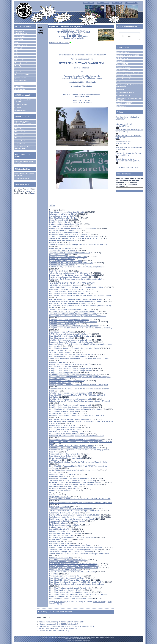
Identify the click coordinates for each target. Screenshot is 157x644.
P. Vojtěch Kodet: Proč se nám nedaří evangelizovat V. (70, 368)
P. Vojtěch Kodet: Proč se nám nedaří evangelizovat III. (71, 393)
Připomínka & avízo (57, 476)
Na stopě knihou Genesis (59, 226)
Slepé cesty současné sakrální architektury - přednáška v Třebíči (74, 549)
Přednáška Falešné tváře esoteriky (63, 324)
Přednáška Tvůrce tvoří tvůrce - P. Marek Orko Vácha (70, 336)
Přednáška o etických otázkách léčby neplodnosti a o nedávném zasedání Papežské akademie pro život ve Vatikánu (78, 595)
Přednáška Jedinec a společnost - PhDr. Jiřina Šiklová (70, 545)
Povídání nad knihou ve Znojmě (62, 240)
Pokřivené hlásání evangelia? (61, 490)
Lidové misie (19, 60)
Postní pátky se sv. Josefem (60, 249)
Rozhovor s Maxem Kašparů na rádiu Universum (68, 234)
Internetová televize (123, 67)
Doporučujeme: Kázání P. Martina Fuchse (65, 261)
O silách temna (55, 460)
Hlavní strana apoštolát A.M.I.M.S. (23, 101)
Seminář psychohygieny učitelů (61, 216)
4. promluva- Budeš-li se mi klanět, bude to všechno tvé (71, 509)
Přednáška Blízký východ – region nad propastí (68, 356)
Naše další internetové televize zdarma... (22, 148)
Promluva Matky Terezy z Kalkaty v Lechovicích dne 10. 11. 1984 (75, 515)
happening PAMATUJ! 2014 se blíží (63, 474)
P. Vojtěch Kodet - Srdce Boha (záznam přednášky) (69, 320)
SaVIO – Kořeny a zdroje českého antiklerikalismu (69, 334)
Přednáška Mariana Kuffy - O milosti (63, 218)
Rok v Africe (54, 574)
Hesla (16, 57)
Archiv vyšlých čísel (22, 178)
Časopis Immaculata (123, 79)
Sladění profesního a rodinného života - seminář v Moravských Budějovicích (79, 554)
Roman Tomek (59, 602)
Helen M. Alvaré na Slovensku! (61, 535)
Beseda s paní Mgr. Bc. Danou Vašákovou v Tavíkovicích (71, 275)
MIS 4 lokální (19, 138)
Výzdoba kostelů (20, 78)
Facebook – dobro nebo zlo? (60, 558)
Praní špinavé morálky (58, 255)
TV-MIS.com (103, 3)
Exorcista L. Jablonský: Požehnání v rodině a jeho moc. (71, 342)
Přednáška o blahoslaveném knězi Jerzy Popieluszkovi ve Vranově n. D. (77, 316)
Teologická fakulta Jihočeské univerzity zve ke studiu (70, 253)
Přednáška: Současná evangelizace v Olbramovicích (70, 291)
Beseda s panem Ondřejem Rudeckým (64, 232)
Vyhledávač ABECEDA (124, 103)
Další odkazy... (121, 106)
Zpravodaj (18, 48)
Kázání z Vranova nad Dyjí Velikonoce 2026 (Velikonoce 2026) (62, 622)
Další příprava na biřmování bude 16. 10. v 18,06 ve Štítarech (73, 564)
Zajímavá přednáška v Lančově (61, 531)
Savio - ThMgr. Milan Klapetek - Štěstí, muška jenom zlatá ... (73, 470)
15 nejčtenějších (20, 89)
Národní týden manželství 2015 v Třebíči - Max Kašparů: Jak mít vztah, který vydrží (66, 431)
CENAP (52, 495)
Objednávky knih (20, 110)
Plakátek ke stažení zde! (60, 43)
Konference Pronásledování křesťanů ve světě (67, 289)
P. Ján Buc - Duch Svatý (59, 271)
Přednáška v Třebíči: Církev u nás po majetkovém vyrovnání (73, 448)
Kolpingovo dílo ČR (123, 95)
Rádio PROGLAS (122, 64)
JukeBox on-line (122, 82)
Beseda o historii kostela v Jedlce (62, 425)
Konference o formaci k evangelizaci (63, 562)
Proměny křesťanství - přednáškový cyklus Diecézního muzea (73, 566)
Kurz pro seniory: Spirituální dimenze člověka (67, 521)
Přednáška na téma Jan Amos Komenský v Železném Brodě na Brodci (77, 584)
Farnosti (17, 42)
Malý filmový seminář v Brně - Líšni (63, 486)
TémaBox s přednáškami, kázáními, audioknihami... (129, 86)
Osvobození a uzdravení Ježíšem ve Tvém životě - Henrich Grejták (75, 301)
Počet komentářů (99, 602)
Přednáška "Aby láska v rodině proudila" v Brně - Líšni (70, 588)
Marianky (18, 66)
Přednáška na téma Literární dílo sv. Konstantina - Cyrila (71, 263)
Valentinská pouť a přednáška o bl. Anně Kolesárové (70, 273)
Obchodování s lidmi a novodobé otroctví (65, 533)
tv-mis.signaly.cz (29, 191)
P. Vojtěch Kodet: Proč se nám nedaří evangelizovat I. (70, 405)
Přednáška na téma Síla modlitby (62, 265)
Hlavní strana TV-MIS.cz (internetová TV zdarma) (23, 122)
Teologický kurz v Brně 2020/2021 (62, 251)
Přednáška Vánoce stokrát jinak (62, 338)
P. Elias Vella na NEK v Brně (60, 350)
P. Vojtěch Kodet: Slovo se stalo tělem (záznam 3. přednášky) (73, 322)
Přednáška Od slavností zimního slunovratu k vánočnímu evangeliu (75, 440)
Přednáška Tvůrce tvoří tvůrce (61, 366)
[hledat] (129, 36)
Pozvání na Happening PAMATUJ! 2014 (65, 488)
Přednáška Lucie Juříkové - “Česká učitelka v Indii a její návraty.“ (74, 348)
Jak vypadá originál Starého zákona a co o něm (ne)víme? (72, 480)
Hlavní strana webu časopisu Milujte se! (25, 175)
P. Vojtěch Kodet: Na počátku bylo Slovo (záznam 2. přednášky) (74, 326)
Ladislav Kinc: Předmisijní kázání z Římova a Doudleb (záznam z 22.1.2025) (67, 626)
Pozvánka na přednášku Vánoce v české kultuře (68, 257)
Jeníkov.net (120, 89)
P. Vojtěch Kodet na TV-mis (60, 222)
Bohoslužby (19, 39)
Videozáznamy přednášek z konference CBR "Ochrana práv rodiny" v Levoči (79, 358)
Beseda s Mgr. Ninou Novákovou (62, 259)
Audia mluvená (20, 144)
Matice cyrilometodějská (125, 76)
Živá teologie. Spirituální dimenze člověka (65, 458)
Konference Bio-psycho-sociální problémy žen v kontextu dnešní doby (76, 436)
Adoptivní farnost (21, 45)
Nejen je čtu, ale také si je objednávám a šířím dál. (125, 160)
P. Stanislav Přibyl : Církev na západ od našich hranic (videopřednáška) (77, 267)
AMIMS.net (88, 3)
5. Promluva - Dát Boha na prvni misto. (64, 513)
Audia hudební (20, 141)
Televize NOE (121, 61)
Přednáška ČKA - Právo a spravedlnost (64, 427)
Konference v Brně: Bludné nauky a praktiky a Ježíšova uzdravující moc (77, 279)
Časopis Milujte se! (123, 52)
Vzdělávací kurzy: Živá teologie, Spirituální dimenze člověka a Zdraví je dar (78, 385)
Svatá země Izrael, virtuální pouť (128, 73)
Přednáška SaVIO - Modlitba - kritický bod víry (67, 381)
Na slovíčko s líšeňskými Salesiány (63, 413)
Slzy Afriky (53, 472)
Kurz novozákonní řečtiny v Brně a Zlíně (65, 454)
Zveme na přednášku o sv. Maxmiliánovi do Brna (68, 310)
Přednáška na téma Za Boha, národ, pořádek (67, 293)
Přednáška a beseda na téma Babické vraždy (67, 212)
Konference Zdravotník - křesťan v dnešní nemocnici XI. (71, 478)
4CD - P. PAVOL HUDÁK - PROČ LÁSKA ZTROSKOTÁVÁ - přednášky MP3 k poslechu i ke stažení (72, 284)
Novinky (17, 126)
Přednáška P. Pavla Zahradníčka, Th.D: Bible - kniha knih (72, 354)
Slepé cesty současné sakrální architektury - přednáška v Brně (74, 568)
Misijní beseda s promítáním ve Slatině (64, 525)
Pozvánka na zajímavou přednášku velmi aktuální (69, 277)
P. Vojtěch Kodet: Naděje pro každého (64, 373)
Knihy (17, 69)
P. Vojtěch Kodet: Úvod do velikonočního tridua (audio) (70, 407)
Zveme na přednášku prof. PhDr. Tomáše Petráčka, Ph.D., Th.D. (75, 238)
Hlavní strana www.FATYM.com (21, 32)
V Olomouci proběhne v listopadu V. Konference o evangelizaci (74, 236)
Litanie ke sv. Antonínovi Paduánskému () (54, 631)
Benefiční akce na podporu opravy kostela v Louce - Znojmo (73, 228)
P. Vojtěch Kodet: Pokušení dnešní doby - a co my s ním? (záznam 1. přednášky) (81, 328)
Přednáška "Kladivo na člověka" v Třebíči (65, 590)
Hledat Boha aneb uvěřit (59, 220)
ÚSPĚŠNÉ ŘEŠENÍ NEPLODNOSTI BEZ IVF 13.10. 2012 (72, 572)
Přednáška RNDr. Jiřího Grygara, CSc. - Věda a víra (70, 580)
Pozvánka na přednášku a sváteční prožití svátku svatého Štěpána (75, 482)
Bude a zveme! (20, 36)
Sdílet (52, 205)
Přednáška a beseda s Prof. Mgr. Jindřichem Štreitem (70, 592)
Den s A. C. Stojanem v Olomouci (62, 230)
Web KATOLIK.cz (122, 58)
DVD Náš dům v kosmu (58, 523)
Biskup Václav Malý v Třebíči (60, 543)
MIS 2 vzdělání (19, 132)
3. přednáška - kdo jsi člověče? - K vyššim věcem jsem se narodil (75, 517)
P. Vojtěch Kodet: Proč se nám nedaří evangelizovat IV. (71, 371)
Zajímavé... (18, 72)
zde (28, 189)
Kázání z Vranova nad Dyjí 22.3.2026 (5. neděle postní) (59, 628)
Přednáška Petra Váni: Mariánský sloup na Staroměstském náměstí (76, 409)
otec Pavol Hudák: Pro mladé (61, 352)
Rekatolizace (54, 242)
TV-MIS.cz (117, 3)
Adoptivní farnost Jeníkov (125, 92)
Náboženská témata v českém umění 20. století (68, 560)
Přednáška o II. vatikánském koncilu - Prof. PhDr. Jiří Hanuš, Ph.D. (75, 582)
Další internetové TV (123, 70)
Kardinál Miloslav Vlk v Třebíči (61, 529)
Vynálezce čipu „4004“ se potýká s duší (65, 570)
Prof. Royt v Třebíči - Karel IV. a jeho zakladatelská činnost (72, 312)
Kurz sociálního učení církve (60, 383)
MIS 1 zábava (19, 129)
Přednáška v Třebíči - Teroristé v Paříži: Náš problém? (70, 419)
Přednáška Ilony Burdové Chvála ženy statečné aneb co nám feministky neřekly (80, 295)
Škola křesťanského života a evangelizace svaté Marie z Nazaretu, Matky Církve (81, 503)
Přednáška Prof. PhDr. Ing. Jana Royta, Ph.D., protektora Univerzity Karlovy (79, 462)
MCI (51, 493)
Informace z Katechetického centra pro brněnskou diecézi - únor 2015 (76, 415)
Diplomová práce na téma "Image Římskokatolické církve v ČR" (74, 375)
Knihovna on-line (20, 105)
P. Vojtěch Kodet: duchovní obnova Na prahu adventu (70, 340)
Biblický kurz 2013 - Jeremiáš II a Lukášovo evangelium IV (72, 519)
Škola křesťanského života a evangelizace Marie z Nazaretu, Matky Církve (78, 244)
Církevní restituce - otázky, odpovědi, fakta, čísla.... (129, 99)
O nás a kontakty (20, 81)
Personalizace (19, 86)
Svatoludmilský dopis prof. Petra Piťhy (64, 224)
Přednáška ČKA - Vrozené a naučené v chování (68, 434)
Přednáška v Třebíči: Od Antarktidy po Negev (67, 578)
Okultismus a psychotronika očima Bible (65, 576)
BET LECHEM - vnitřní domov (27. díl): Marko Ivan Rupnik (72, 537)
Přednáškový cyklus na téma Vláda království (67, 303)
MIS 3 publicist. (20, 135)
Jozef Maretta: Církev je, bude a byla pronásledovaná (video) (73, 314)
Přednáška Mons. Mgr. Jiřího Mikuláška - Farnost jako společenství (75, 299)
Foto (16, 54)
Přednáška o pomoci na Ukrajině (62, 332)
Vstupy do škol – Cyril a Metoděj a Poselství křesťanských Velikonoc (76, 547)
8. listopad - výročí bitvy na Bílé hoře (63, 214)
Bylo (16, 51)
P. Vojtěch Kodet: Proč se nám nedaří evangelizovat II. (70, 399)
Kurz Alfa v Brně (55, 541)
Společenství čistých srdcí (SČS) (128, 55)
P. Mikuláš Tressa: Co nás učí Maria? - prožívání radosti (71, 446)
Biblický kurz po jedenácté (59, 507)
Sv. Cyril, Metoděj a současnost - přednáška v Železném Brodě (74, 484)
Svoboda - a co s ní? (57, 527)
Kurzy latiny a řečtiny (58, 362)
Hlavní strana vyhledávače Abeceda (24, 162)
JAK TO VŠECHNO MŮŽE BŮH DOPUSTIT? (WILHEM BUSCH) (75, 511)
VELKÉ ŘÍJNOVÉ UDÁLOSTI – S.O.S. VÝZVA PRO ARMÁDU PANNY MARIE (80, 499)
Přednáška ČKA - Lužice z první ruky (64, 411)
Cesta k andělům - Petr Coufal (61, 539)
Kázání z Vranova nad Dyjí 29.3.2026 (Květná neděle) (58, 624)
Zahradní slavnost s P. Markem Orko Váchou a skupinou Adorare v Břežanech (80, 401)
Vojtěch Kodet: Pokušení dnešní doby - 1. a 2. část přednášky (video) (76, 287)
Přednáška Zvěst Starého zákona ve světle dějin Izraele (71, 598)
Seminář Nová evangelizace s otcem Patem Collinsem (70, 551)
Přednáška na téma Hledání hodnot (63, 456)
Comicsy (18, 107)
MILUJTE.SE (131, 3)
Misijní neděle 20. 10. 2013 (60, 497)
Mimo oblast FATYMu (22, 75)
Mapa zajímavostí (21, 63)
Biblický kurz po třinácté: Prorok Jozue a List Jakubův (70, 364)
